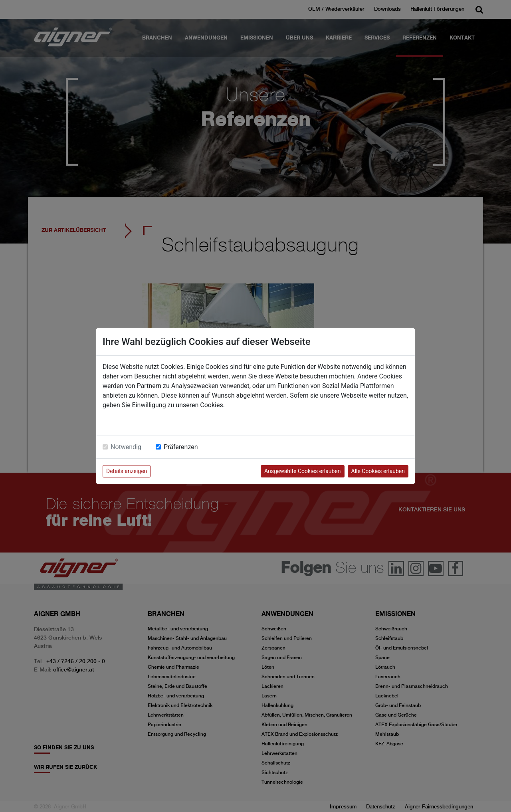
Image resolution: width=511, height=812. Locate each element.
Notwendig (126, 447)
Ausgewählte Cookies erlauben (303, 471)
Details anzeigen (127, 471)
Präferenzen (181, 447)
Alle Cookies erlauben (378, 471)
